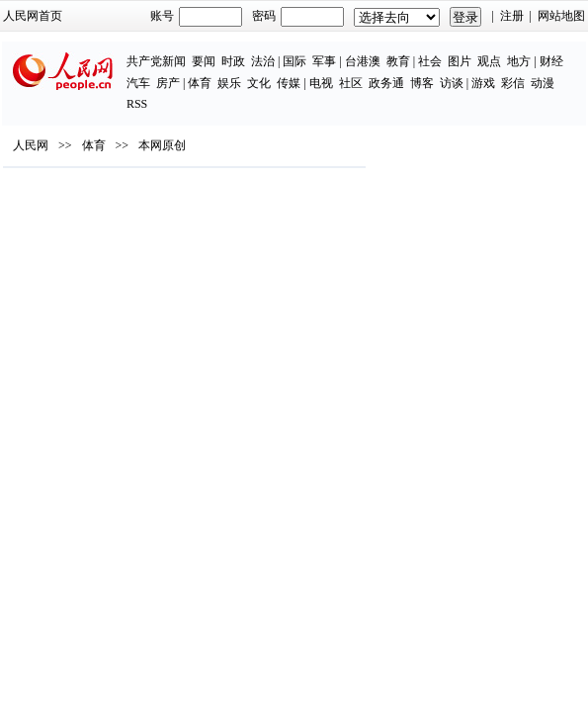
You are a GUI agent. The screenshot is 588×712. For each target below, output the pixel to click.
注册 (512, 16)
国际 (294, 61)
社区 (351, 83)
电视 (321, 83)
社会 (430, 61)
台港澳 (363, 61)
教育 (398, 61)
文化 (259, 83)
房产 (168, 83)
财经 (551, 61)
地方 (519, 61)
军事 (324, 61)
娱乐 (229, 83)
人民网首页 (33, 16)
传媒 (289, 83)
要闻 (204, 61)
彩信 (513, 83)
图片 (460, 61)
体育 (200, 83)
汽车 (138, 83)
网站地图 (561, 16)
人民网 (31, 145)
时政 (233, 61)
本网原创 (162, 145)
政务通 (386, 83)
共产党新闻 (156, 61)
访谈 (452, 83)
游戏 (483, 83)
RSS (137, 104)
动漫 (543, 83)
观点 (489, 61)
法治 (263, 61)
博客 (422, 83)
